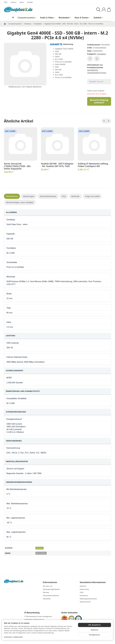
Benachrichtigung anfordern (99, 101)
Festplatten (101, 54)
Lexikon (13, 2)
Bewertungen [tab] (29, 196)
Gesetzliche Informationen (93, 582)
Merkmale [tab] (75, 196)
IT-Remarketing (32, 613)
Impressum (8, 637)
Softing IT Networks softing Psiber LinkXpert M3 (93, 165)
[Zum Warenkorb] (109, 10)
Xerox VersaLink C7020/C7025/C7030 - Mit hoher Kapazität (17, 166)
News (22, 2)
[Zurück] (104, 121)
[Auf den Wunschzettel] (90, 59)
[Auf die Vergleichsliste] (97, 59)
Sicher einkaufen (69, 613)
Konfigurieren (94, 635)
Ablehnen (94, 630)
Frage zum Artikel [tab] (92, 196)
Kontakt (30, 2)
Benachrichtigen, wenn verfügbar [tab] (20, 202)
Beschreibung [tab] (12, 196)
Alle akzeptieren (94, 625)
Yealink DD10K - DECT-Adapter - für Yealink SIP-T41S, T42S (57, 165)
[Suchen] (98, 10)
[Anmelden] (104, 10)
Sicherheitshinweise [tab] (48, 196)
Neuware (39, 548)
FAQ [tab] (64, 196)
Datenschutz (18, 637)
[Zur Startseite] (28, 10)
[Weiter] (109, 121)
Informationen (50, 582)
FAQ (6, 2)
